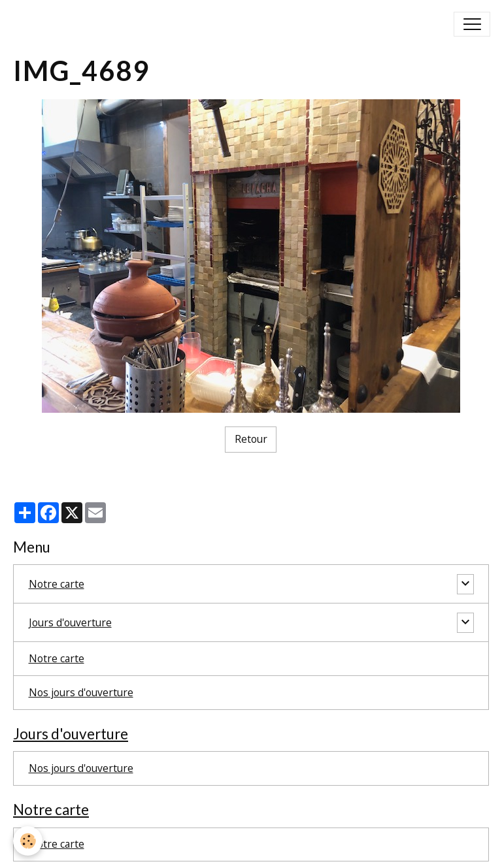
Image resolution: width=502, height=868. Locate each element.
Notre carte (57, 584)
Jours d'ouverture (70, 622)
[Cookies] (28, 841)
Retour (251, 439)
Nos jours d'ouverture (81, 692)
